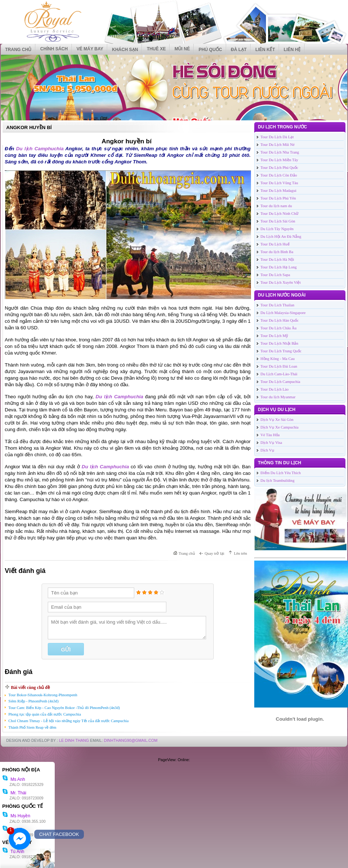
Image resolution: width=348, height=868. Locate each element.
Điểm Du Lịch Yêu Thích (281, 473)
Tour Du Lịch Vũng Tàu (279, 183)
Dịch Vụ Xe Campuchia (279, 427)
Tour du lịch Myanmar (278, 397)
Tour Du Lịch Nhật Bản (279, 343)
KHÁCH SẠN (125, 50)
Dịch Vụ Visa (271, 443)
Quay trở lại (214, 553)
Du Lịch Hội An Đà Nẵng (281, 237)
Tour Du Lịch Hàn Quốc (280, 320)
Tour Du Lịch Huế (275, 244)
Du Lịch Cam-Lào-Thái (279, 374)
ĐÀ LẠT (239, 50)
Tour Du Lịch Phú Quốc (279, 168)
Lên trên (240, 553)
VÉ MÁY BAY (90, 49)
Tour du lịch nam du (276, 206)
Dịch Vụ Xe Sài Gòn (277, 420)
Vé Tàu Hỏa (270, 435)
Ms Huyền (16, 816)
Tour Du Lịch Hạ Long (279, 267)
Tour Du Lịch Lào (274, 389)
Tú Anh (13, 852)
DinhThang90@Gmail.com (131, 740)
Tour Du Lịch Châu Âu (279, 328)
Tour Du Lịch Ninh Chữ (279, 214)
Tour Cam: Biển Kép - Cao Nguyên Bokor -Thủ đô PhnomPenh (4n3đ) (64, 708)
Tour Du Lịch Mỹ (274, 336)
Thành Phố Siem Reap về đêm (32, 727)
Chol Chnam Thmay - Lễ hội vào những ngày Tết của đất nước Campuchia (69, 721)
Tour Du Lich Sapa (275, 275)
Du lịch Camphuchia (40, 149)
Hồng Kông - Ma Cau (278, 359)
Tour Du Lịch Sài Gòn (278, 221)
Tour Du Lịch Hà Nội (277, 259)
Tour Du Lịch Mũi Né (277, 145)
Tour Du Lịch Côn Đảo (279, 175)
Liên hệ (292, 50)
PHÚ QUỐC (210, 50)
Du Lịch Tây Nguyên (277, 229)
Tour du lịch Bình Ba (277, 252)
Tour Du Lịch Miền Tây (279, 160)
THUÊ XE (156, 49)
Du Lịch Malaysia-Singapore (283, 313)
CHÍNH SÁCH (54, 49)
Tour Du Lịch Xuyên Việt (281, 282)
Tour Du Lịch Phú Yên (278, 198)
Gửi (66, 650)
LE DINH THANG (74, 740)
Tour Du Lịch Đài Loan (279, 366)
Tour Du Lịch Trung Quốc (281, 351)
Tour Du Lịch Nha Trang (280, 152)
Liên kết (265, 50)
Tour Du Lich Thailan (277, 305)
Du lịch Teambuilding (277, 480)
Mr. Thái (14, 793)
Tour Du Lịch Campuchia (280, 382)
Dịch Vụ (267, 450)
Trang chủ (18, 50)
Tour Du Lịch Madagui (278, 191)
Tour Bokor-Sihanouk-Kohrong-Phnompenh (43, 695)
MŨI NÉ (182, 49)
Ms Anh (14, 779)
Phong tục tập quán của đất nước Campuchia (45, 714)
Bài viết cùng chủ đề (30, 687)
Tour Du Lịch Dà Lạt (277, 137)
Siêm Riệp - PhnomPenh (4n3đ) (33, 701)
